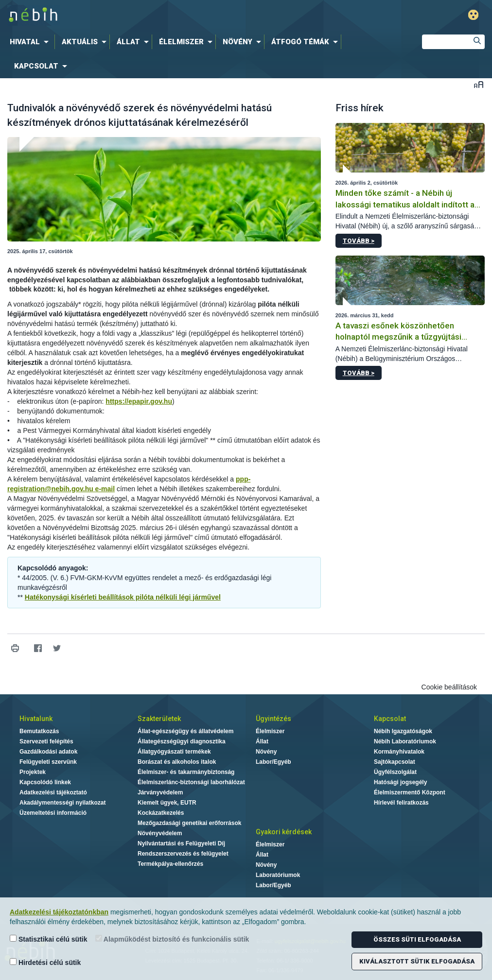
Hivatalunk (36, 719)
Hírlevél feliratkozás (401, 803)
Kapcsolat (390, 719)
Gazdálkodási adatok (48, 752)
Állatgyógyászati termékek (174, 752)
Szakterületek (159, 719)
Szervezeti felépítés (46, 741)
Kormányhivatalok (399, 752)
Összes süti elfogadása (417, 939)
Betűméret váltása (479, 84)
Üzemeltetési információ (53, 813)
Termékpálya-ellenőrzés (170, 864)
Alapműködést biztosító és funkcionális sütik (172, 939)
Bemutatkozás (39, 731)
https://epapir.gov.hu (139, 401)
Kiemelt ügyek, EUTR (167, 803)
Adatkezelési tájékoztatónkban (59, 912)
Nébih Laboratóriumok (405, 741)
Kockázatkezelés (161, 813)
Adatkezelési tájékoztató (53, 792)
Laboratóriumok (278, 875)
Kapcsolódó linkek (45, 782)
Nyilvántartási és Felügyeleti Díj (181, 843)
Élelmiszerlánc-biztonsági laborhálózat (191, 782)
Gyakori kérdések (284, 832)
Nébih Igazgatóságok (403, 731)
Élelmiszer (270, 731)
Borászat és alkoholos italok (177, 762)
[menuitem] (31, 42)
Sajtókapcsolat (395, 762)
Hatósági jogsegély (400, 782)
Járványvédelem (160, 792)
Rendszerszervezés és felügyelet (183, 854)
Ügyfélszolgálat (395, 772)
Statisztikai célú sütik (49, 939)
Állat (262, 741)
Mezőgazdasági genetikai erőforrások (189, 823)
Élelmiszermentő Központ (410, 792)
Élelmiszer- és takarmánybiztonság (186, 772)
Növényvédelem (160, 833)
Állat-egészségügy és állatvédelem (185, 731)
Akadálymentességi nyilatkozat (62, 803)
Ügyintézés (273, 719)
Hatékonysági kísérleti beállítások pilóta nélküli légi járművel (123, 597)
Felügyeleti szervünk (48, 762)
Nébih (148, 15)
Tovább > (359, 241)
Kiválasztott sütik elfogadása (417, 961)
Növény (266, 752)
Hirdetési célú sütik (45, 962)
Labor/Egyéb (273, 762)
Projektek (33, 772)
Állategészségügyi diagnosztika (182, 741)
